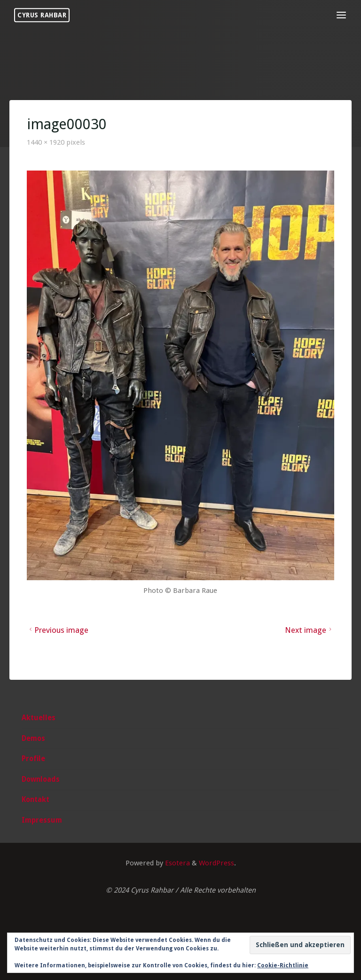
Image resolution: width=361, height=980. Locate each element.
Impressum (42, 820)
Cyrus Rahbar (42, 15)
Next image (310, 630)
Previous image (58, 630)
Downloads (41, 779)
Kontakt (35, 800)
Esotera (177, 863)
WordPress (216, 863)
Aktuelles (39, 718)
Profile (33, 759)
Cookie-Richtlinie (283, 965)
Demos (33, 739)
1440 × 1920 (47, 142)
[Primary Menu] (341, 15)
